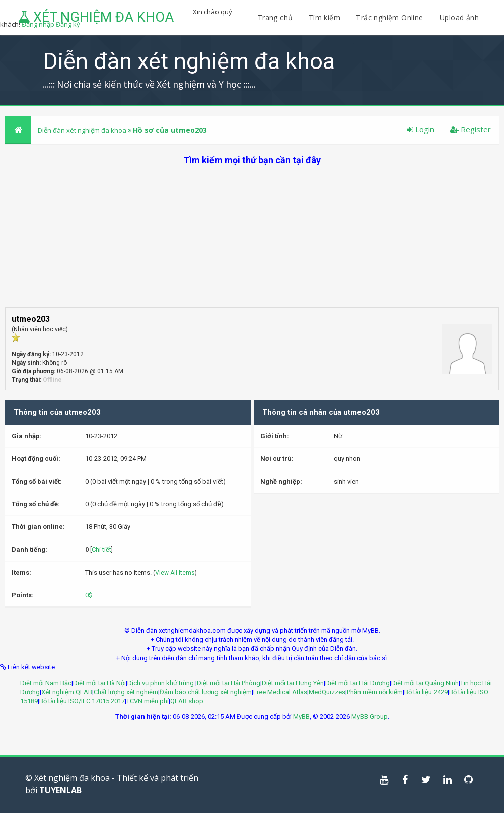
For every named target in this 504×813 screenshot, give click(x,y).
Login (420, 129)
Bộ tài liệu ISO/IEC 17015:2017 (82, 701)
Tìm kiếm (325, 17)
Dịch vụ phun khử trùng (161, 683)
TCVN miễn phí (148, 701)
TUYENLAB (60, 790)
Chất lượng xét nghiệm (126, 692)
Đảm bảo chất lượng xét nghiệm (206, 692)
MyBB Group (370, 717)
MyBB (301, 717)
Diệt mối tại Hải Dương (357, 683)
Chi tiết (101, 549)
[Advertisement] (252, 237)
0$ (89, 595)
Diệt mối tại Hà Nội (99, 683)
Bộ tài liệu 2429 (426, 692)
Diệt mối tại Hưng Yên (293, 683)
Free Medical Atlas (280, 692)
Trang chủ (275, 17)
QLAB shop (187, 701)
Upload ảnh (459, 17)
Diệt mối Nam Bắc (46, 683)
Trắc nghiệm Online (391, 17)
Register (471, 129)
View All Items (175, 573)
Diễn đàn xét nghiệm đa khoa (83, 130)
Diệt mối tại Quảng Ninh (425, 683)
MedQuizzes (327, 692)
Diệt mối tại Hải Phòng (229, 683)
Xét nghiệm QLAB (67, 692)
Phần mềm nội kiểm (375, 692)
